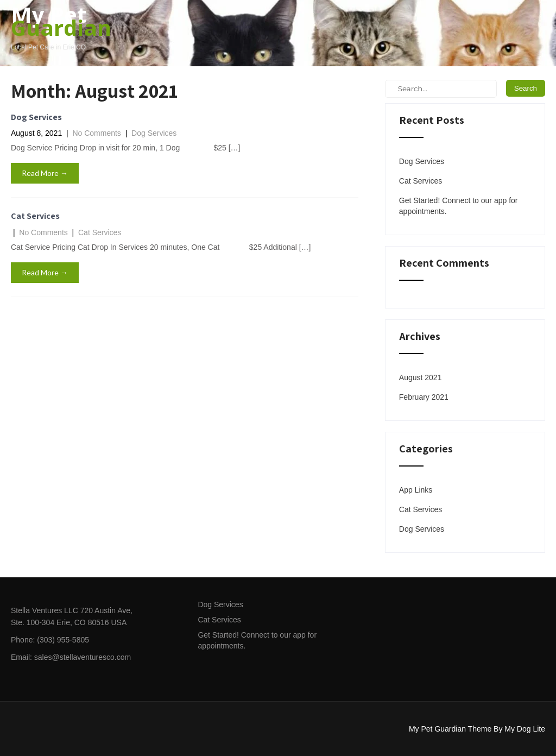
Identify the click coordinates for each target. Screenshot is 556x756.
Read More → (45, 173)
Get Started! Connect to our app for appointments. (459, 206)
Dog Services (36, 117)
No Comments (96, 133)
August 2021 (421, 377)
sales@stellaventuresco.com (83, 657)
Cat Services (35, 216)
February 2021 (424, 397)
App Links (416, 490)
